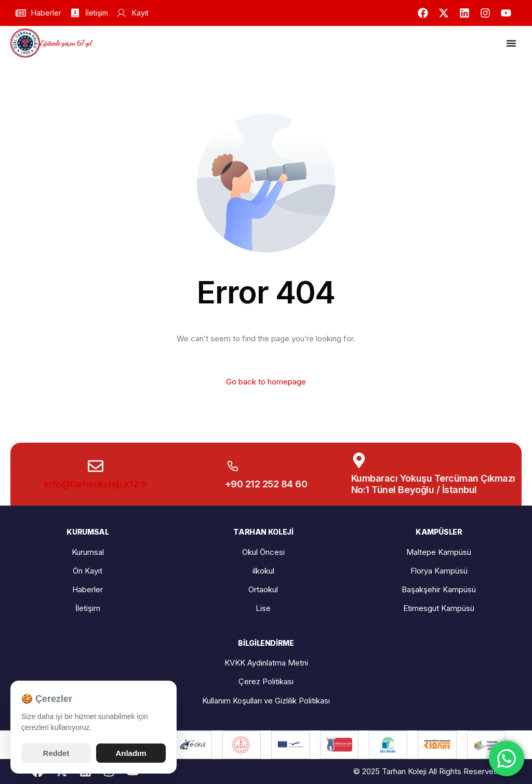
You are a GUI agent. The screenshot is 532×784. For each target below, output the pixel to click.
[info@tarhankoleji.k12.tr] (96, 466)
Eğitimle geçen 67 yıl (66, 43)
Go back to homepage (266, 382)
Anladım (131, 753)
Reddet (56, 753)
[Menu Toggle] (511, 43)
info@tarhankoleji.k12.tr (96, 484)
